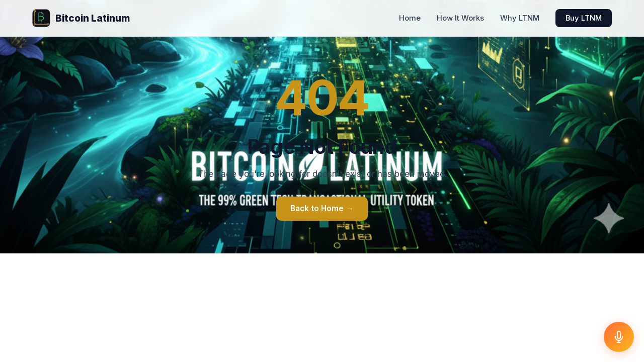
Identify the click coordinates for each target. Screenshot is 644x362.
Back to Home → (322, 208)
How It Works (460, 18)
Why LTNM (520, 18)
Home (410, 18)
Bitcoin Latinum (81, 18)
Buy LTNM (584, 18)
